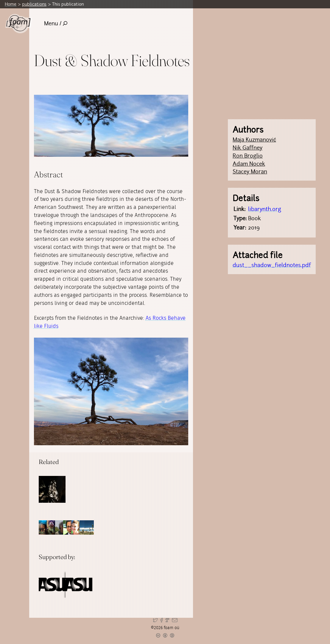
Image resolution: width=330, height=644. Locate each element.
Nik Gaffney (247, 148)
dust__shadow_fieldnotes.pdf (272, 265)
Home (11, 4)
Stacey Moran (250, 172)
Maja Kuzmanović (254, 140)
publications (34, 4)
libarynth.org (265, 209)
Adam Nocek (249, 164)
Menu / (56, 23)
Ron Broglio (248, 156)
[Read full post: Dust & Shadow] (52, 489)
